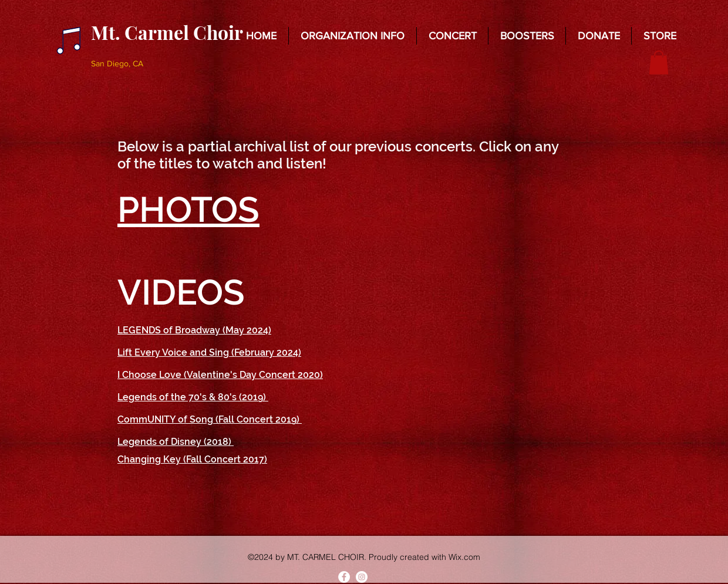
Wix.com (464, 557)
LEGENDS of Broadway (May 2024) (194, 330)
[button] (353, 36)
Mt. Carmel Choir (167, 32)
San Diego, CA (117, 63)
